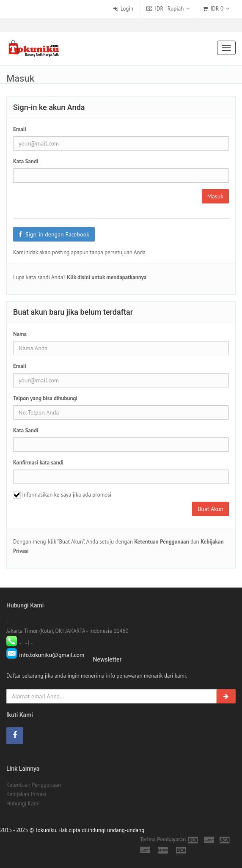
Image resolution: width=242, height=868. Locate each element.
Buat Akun (210, 509)
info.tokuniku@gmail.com (52, 655)
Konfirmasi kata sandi (38, 463)
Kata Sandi (26, 161)
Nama (20, 334)
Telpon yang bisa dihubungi (45, 398)
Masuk (215, 196)
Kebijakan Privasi (26, 794)
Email (20, 129)
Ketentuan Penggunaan (34, 785)
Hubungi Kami (23, 803)
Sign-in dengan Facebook (54, 234)
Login (124, 9)
